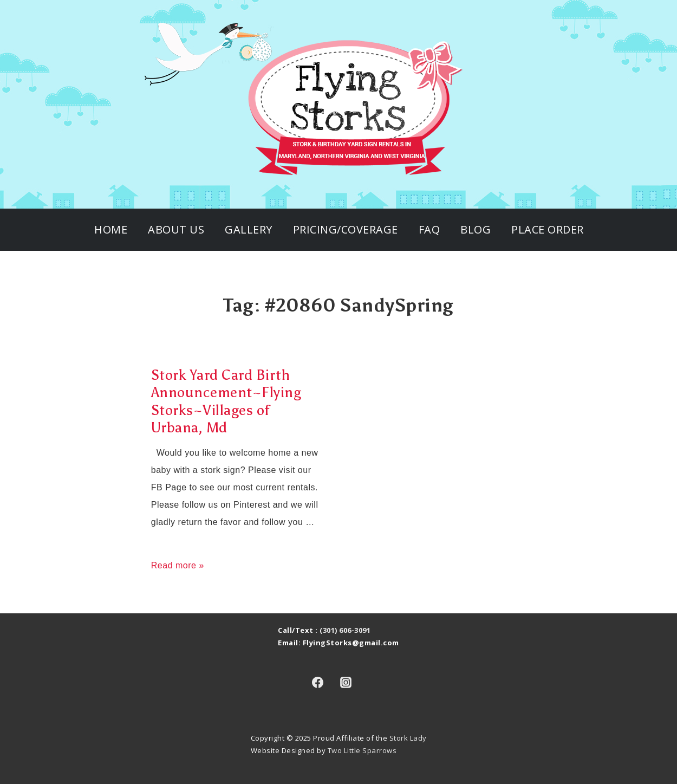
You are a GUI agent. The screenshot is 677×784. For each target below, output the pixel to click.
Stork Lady (408, 738)
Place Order (548, 229)
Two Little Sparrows (362, 750)
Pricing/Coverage (346, 229)
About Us (176, 229)
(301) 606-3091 (345, 630)
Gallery (249, 229)
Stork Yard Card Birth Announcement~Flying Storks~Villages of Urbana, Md (226, 401)
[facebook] (317, 683)
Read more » (178, 565)
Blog (476, 229)
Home (111, 229)
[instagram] (346, 683)
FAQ (429, 229)
